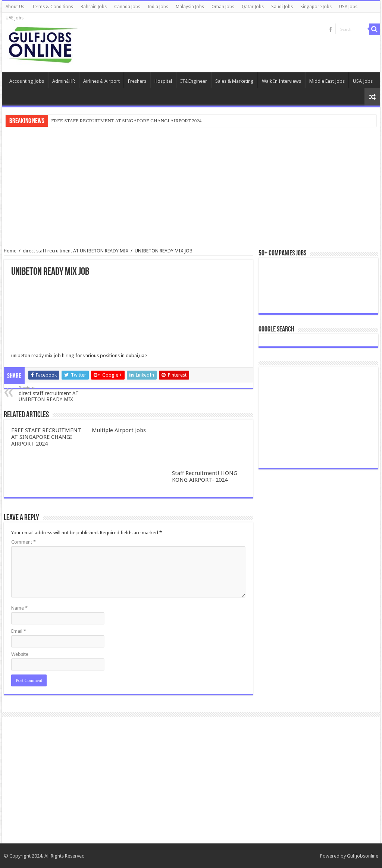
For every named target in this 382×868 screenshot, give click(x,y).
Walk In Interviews (281, 81)
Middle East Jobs (327, 81)
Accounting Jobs (27, 81)
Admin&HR (64, 81)
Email (19, 631)
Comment (24, 542)
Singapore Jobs (316, 7)
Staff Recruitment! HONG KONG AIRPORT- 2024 (205, 477)
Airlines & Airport (101, 81)
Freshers (137, 81)
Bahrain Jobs (94, 7)
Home (10, 251)
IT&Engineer (194, 81)
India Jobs (158, 7)
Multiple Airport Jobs (119, 430)
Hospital (163, 81)
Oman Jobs (223, 7)
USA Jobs (348, 7)
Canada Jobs (127, 7)
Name (19, 608)
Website (20, 654)
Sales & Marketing (234, 81)
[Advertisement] (191, 188)
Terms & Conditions (52, 7)
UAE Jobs (15, 18)
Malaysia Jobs (190, 7)
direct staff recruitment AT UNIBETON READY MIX (76, 251)
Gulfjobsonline (363, 856)
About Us (15, 7)
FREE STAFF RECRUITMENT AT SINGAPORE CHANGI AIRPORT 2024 (126, 121)
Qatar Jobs (253, 7)
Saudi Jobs (282, 7)
